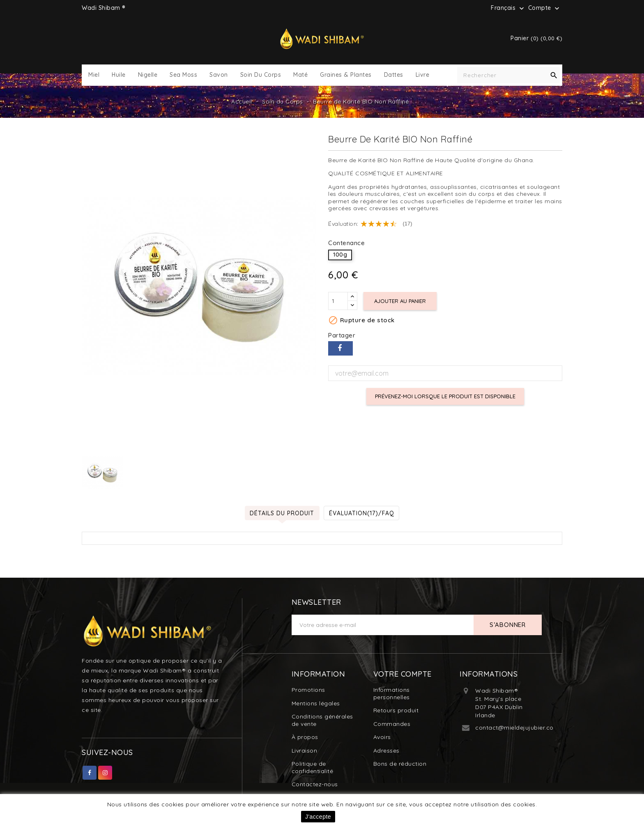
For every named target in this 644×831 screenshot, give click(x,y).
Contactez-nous (315, 784)
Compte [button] (545, 8)
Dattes (394, 75)
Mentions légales (316, 703)
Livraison (305, 751)
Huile (119, 75)
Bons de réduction (400, 764)
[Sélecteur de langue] (508, 8)
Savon (219, 75)
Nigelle (148, 75)
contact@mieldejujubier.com (517, 728)
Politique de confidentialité (313, 767)
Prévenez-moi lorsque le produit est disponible (445, 396)
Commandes (392, 724)
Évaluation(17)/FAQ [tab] (362, 513)
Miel (94, 75)
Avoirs (382, 737)
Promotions (308, 690)
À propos (305, 737)
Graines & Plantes (346, 75)
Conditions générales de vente (322, 720)
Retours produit (396, 710)
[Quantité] (338, 301)
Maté (300, 75)
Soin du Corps (261, 75)
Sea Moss (183, 75)
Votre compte (402, 674)
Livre (423, 75)
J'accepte (318, 817)
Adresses (386, 751)
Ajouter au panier (400, 301)
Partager (340, 348)
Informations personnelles (392, 693)
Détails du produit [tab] (282, 513)
